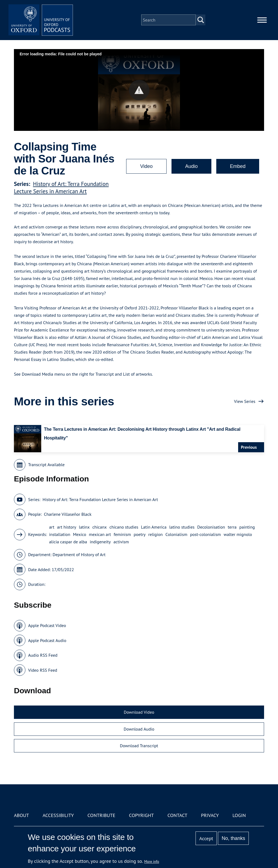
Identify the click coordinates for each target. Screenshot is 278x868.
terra (232, 527)
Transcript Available (46, 465)
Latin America (154, 527)
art (52, 527)
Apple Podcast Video (47, 625)
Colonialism (176, 534)
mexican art (100, 534)
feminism (122, 534)
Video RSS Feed (43, 670)
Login (239, 815)
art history (67, 527)
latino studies (182, 527)
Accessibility (58, 815)
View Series (245, 401)
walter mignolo (238, 534)
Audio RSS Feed (43, 655)
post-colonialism (205, 534)
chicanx (99, 527)
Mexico (79, 534)
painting (247, 527)
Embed (238, 166)
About (21, 815)
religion (156, 534)
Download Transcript (139, 746)
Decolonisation (211, 527)
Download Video (139, 712)
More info (152, 861)
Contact (177, 815)
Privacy (210, 815)
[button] (139, 90)
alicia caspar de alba (68, 542)
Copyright (141, 815)
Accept (206, 838)
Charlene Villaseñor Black (68, 514)
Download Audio (139, 729)
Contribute (101, 815)
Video (146, 166)
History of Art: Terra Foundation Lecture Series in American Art (61, 188)
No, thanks (233, 838)
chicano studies (124, 527)
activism (121, 542)
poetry (140, 534)
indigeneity (100, 542)
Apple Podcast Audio (47, 640)
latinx (84, 527)
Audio (191, 166)
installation (60, 534)
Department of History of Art (79, 554)
